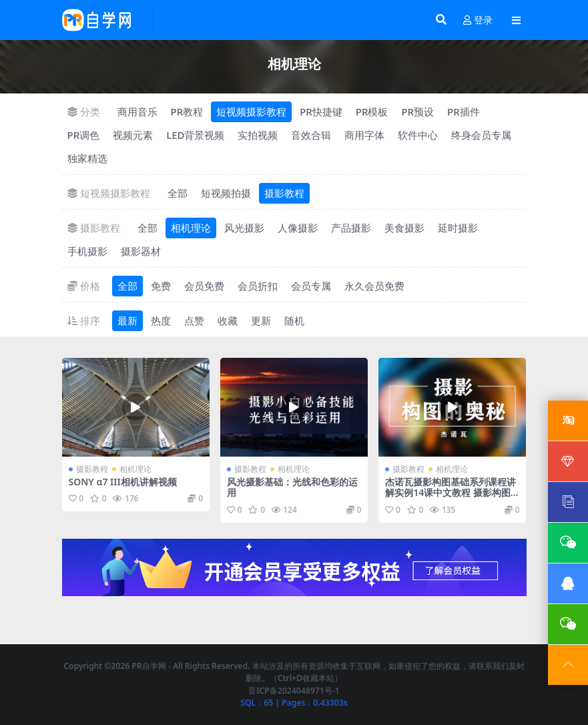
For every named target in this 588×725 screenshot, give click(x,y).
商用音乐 (137, 111)
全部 (178, 193)
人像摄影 (298, 228)
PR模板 (372, 111)
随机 (294, 320)
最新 (127, 320)
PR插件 (464, 111)
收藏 (228, 320)
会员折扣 (258, 286)
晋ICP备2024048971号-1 (294, 691)
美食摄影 (404, 228)
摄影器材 (141, 251)
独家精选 (87, 158)
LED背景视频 (195, 135)
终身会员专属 (481, 135)
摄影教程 (284, 193)
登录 (478, 20)
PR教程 (187, 111)
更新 (261, 320)
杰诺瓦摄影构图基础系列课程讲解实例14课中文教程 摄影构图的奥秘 (451, 493)
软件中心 (418, 135)
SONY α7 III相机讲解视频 (123, 482)
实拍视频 (258, 135)
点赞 (194, 320)
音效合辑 (311, 135)
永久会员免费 (374, 286)
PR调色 (84, 135)
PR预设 (417, 111)
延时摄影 (458, 228)
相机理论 (191, 228)
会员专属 (311, 286)
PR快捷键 (321, 111)
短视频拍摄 (226, 193)
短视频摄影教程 (251, 111)
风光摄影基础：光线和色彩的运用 (292, 487)
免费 (161, 286)
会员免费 (204, 286)
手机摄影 (87, 251)
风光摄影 (244, 228)
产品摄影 (351, 228)
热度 (161, 320)
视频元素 (133, 135)
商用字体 (364, 135)
